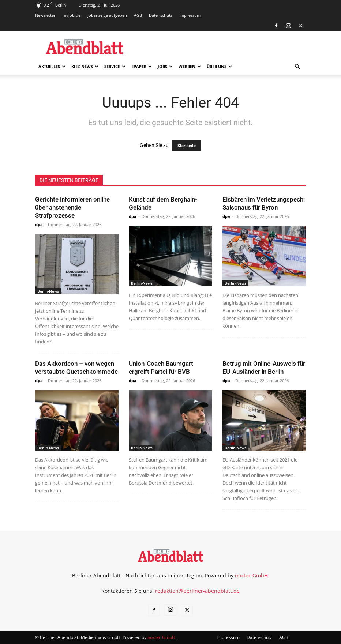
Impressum (190, 15)
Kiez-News (85, 66)
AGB (138, 15)
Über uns (219, 66)
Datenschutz (161, 15)
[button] (297, 67)
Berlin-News (48, 291)
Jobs (165, 66)
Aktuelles (52, 66)
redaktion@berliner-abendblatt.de (197, 591)
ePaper (142, 66)
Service (115, 66)
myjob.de (72, 15)
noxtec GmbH (251, 575)
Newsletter (45, 15)
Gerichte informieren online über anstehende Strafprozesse (72, 207)
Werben (190, 66)
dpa (39, 224)
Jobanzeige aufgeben (107, 15)
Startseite (187, 146)
